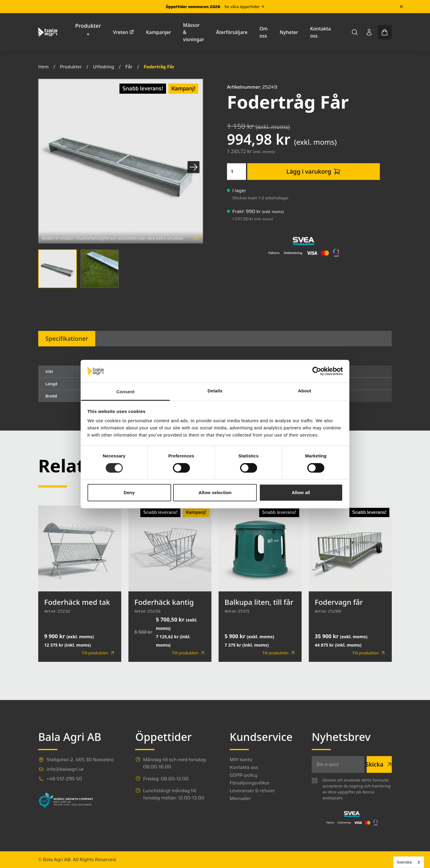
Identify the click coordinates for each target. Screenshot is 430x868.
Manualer (240, 798)
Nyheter (289, 32)
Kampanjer (159, 32)
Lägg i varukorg (314, 171)
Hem (43, 67)
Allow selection (215, 492)
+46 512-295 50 (64, 779)
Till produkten (99, 653)
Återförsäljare (232, 32)
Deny (129, 492)
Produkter (71, 67)
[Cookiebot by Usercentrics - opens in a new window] (317, 371)
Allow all (301, 492)
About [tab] (305, 391)
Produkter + (88, 30)
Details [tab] (215, 391)
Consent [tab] (126, 392)
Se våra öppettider (244, 7)
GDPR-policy (244, 775)
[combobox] (409, 862)
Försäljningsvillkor (250, 783)
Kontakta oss (321, 32)
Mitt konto (241, 760)
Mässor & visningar (194, 32)
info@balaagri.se (65, 769)
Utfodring (103, 67)
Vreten (123, 32)
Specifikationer (67, 339)
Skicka (379, 764)
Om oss (264, 32)
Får (129, 67)
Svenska (404, 862)
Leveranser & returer (252, 791)
